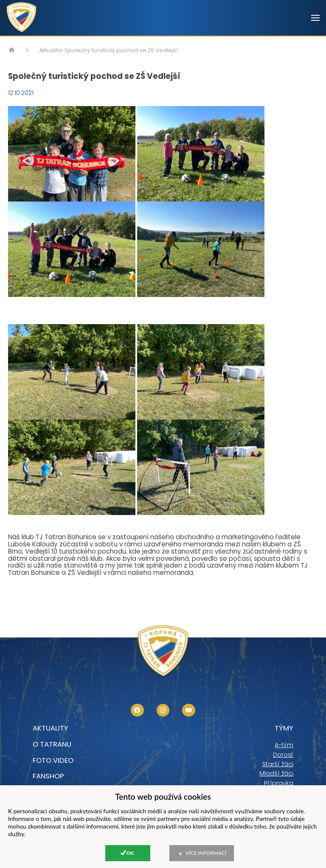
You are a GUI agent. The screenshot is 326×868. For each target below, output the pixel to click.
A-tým (284, 745)
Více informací (206, 853)
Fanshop (48, 776)
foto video (53, 760)
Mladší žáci (276, 773)
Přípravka (279, 783)
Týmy (284, 728)
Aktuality (51, 728)
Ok (130, 853)
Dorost (283, 755)
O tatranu (52, 744)
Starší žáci (278, 764)
